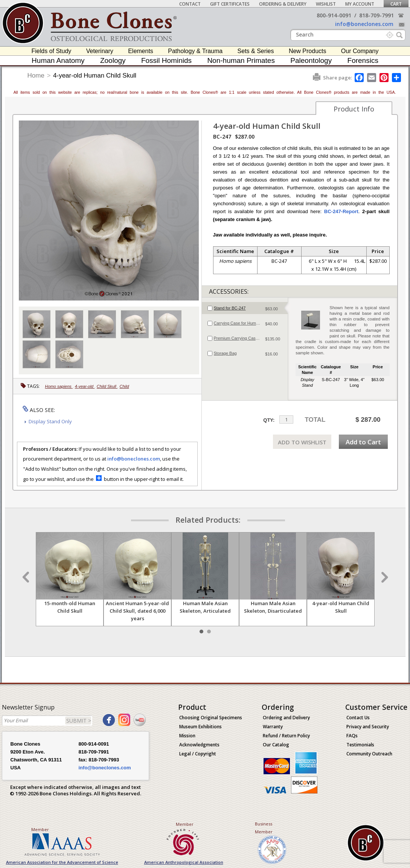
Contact (190, 4)
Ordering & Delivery (283, 4)
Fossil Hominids (166, 60)
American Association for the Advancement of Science (62, 862)
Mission (187, 736)
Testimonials (360, 745)
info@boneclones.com (364, 24)
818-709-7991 (376, 15)
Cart (396, 4)
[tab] (245, 308)
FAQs (352, 736)
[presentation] (245, 308)
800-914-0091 (334, 15)
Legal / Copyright (198, 754)
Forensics (363, 60)
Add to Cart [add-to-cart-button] (363, 442)
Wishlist (326, 4)
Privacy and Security (368, 727)
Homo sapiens (59, 386)
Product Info (354, 109)
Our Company (360, 51)
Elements (141, 51)
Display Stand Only (50, 421)
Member (40, 829)
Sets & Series (256, 51)
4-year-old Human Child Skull (95, 76)
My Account (360, 4)
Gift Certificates (230, 4)
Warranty (273, 727)
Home (36, 76)
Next (384, 577)
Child (124, 386)
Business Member (264, 828)
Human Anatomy (58, 60)
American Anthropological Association (184, 862)
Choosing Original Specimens (211, 718)
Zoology (113, 60)
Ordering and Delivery (286, 718)
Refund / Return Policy (286, 736)
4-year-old (85, 386)
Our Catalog (276, 745)
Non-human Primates (241, 60)
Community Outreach (369, 754)
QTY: (269, 420)
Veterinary (100, 51)
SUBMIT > (79, 721)
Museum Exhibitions (200, 727)
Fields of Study (52, 51)
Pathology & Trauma (195, 51)
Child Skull (107, 386)
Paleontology (311, 60)
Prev (27, 577)
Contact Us (358, 718)
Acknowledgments (199, 745)
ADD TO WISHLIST (302, 442)
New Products (308, 51)
